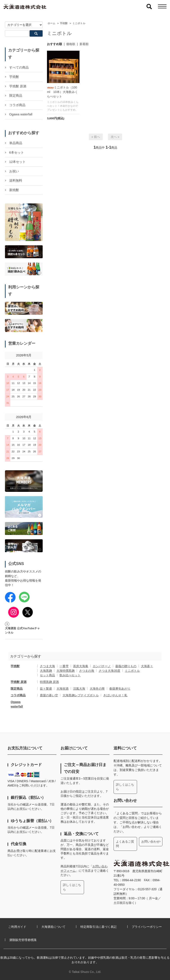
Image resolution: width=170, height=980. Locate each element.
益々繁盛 (46, 689)
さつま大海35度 (109, 671)
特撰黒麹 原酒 (49, 682)
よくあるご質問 (125, 844)
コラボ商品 (18, 695)
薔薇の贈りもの (126, 666)
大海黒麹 (46, 671)
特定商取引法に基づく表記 (98, 927)
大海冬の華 (97, 689)
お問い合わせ (150, 842)
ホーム (51, 23)
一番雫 (64, 666)
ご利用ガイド (17, 927)
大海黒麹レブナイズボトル (81, 695)
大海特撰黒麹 (66, 671)
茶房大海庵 (81, 666)
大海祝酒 (62, 689)
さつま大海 (47, 666)
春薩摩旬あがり (120, 689)
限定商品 (17, 689)
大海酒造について (53, 927)
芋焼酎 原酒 (19, 682)
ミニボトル (79, 23)
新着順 (84, 44)
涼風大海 (79, 689)
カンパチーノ (102, 666)
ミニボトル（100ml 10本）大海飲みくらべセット (62, 92)
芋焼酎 (64, 23)
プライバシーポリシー (147, 927)
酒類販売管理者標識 (23, 940)
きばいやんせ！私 (115, 695)
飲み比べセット (70, 675)
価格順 (71, 44)
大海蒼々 (147, 666)
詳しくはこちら (72, 887)
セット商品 (47, 675)
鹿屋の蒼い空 (49, 695)
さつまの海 (87, 671)
